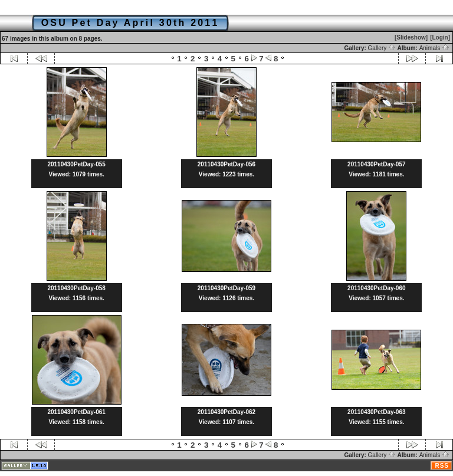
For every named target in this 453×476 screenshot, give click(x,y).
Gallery (382, 48)
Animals (434, 48)
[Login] (440, 37)
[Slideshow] (411, 37)
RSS (442, 466)
